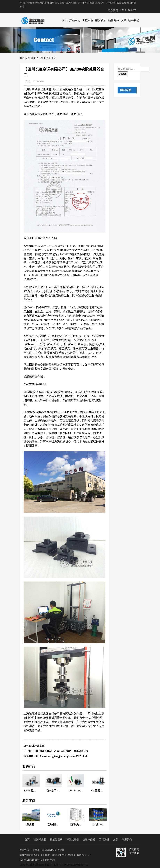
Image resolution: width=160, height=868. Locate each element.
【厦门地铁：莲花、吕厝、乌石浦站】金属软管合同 (60, 751)
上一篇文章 (38, 746)
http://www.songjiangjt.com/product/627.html (61, 756)
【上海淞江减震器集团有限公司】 (58, 855)
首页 (65, 20)
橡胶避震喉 (56, 840)
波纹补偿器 (89, 840)
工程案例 (88, 20)
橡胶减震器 (40, 840)
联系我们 (134, 20)
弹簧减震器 (73, 840)
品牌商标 (114, 20)
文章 (124, 20)
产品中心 (75, 20)
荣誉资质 (101, 20)
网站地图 (50, 860)
